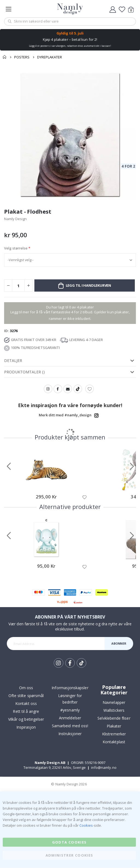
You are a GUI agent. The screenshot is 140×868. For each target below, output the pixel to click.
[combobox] (70, 21)
